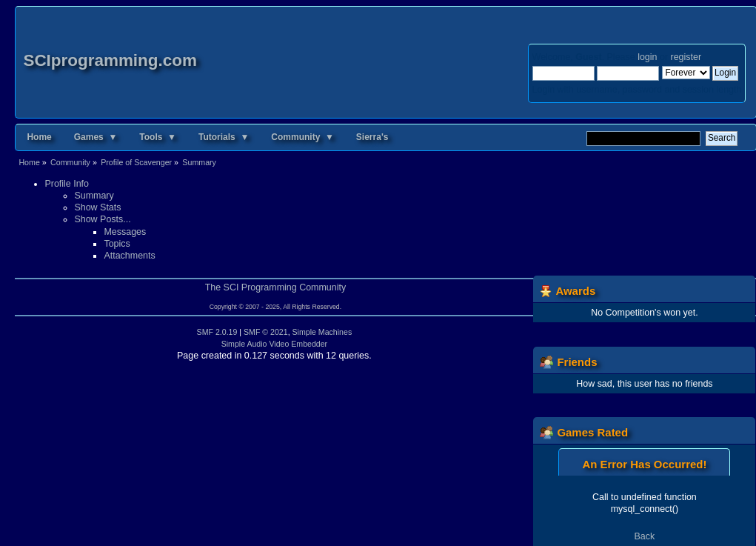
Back (645, 536)
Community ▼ (302, 137)
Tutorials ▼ (224, 137)
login (647, 57)
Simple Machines (322, 332)
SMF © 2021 (266, 332)
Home (39, 137)
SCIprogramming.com (110, 60)
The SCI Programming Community (276, 287)
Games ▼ (96, 137)
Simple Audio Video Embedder (275, 344)
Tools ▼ (158, 137)
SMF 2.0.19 (217, 332)
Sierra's (372, 137)
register (686, 57)
